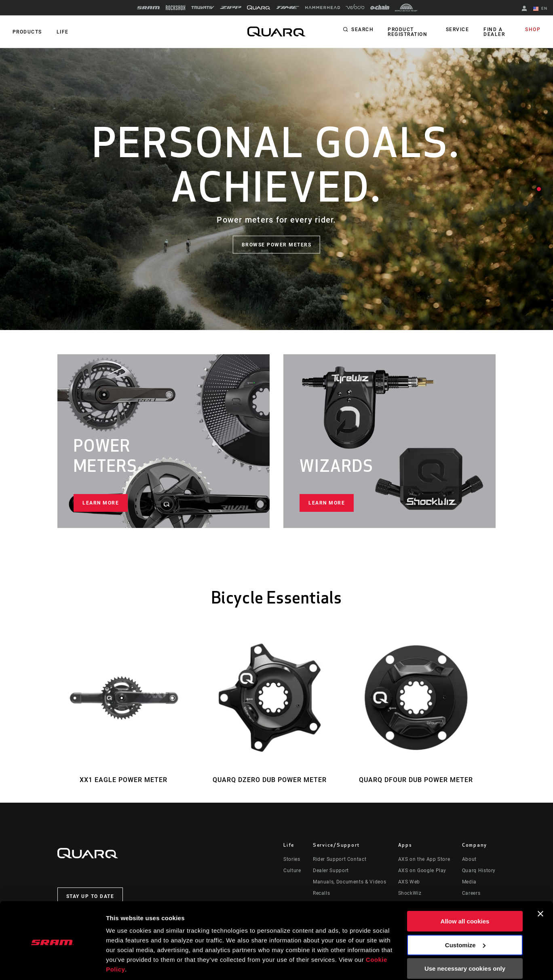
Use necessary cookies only (465, 941)
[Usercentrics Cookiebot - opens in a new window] (52, 964)
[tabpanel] (276, 189)
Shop (533, 30)
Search (362, 30)
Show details (125, 964)
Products (27, 32)
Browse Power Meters (277, 244)
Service (458, 30)
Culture (292, 871)
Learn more (101, 503)
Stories (292, 859)
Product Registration (407, 32)
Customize (465, 917)
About (469, 859)
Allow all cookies (465, 894)
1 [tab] (539, 189)
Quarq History (479, 871)
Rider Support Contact (340, 859)
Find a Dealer (494, 32)
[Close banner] (540, 886)
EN (540, 9)
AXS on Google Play (422, 871)
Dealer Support (331, 871)
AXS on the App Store (424, 859)
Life (61, 32)
